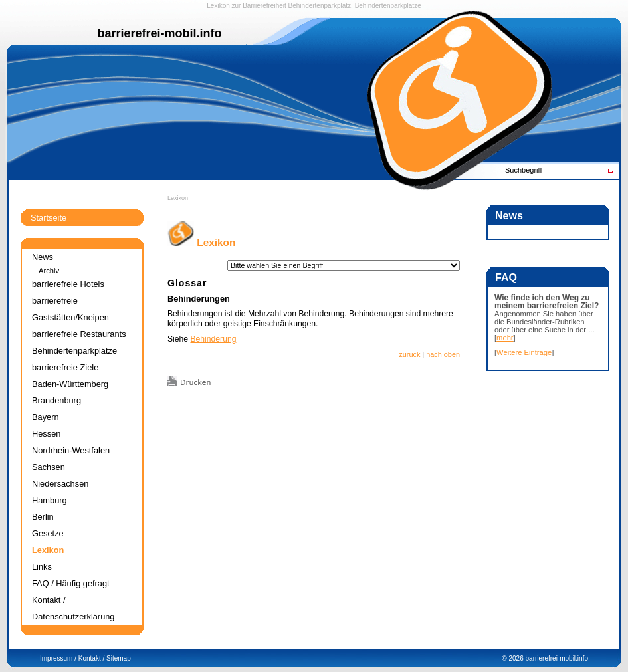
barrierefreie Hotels (68, 284)
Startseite (49, 218)
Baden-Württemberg (70, 384)
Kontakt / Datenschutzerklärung (73, 608)
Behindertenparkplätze (74, 351)
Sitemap (119, 658)
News (43, 257)
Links (42, 567)
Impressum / (58, 658)
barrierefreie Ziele (65, 367)
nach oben (443, 354)
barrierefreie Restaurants (79, 334)
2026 (516, 658)
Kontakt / (91, 658)
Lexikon (178, 198)
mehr (505, 338)
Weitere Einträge (524, 352)
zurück (409, 354)
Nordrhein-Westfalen (71, 450)
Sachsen (49, 467)
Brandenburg (56, 400)
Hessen (46, 434)
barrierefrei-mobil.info (557, 658)
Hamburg (50, 500)
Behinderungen (199, 299)
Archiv (49, 271)
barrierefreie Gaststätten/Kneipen (70, 309)
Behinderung (213, 339)
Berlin (43, 517)
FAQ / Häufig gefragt (71, 583)
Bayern (46, 417)
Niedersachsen (60, 484)
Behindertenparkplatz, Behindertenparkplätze (355, 6)
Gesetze (48, 533)
